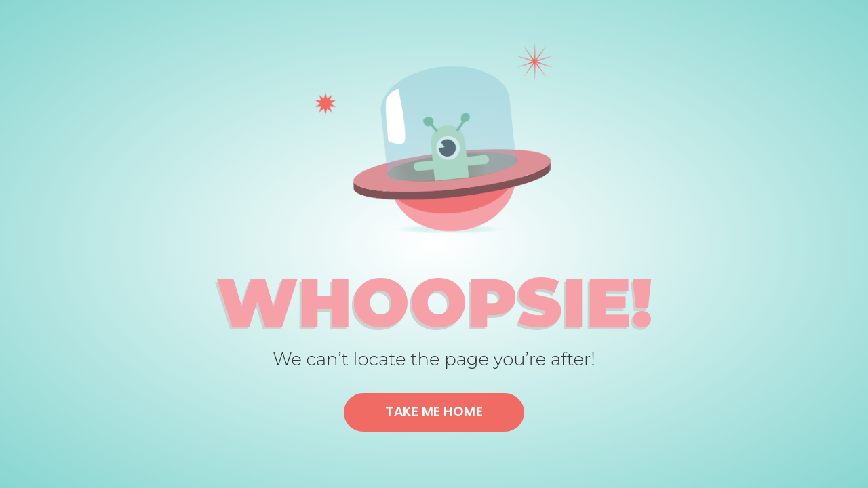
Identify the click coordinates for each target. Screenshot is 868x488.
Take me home (434, 412)
